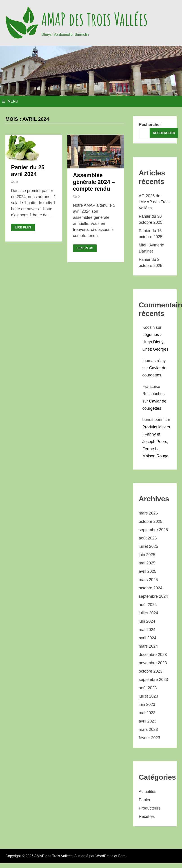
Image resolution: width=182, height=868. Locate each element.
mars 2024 (148, 646)
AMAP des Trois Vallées (94, 19)
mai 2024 (147, 630)
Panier (145, 800)
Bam (122, 856)
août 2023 (148, 688)
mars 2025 (148, 580)
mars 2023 (148, 729)
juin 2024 (147, 621)
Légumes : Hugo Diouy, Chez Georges (155, 342)
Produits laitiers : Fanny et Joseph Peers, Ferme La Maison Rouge (156, 442)
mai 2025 (147, 563)
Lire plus (23, 227)
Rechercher (150, 125)
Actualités (148, 792)
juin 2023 (147, 705)
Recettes (147, 817)
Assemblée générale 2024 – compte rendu (94, 182)
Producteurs (150, 808)
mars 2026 (148, 513)
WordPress (104, 856)
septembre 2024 (153, 596)
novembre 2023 (153, 663)
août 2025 (148, 538)
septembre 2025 (153, 530)
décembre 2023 (153, 655)
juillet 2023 (149, 696)
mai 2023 (147, 713)
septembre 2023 (153, 680)
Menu (10, 101)
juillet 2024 (149, 613)
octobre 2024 (151, 588)
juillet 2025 (149, 546)
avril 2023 (148, 721)
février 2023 (150, 738)
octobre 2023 (151, 671)
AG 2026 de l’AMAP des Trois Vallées (154, 202)
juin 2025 (147, 555)
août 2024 (148, 605)
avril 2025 (148, 571)
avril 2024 (148, 638)
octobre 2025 (151, 521)
